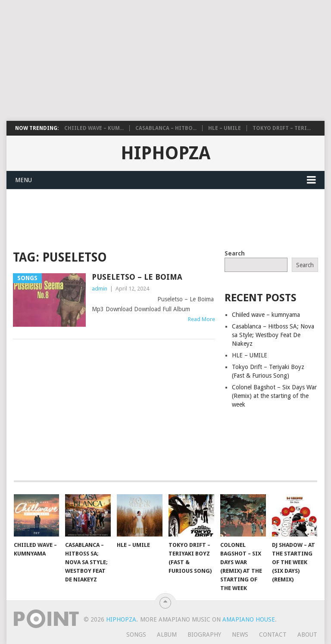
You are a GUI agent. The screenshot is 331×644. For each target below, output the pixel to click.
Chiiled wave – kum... (94, 128)
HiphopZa (165, 153)
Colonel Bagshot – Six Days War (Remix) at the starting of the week (274, 396)
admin (100, 289)
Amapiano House (249, 619)
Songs (136, 635)
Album (167, 635)
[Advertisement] (165, 60)
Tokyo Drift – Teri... (282, 128)
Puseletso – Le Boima (137, 277)
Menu (23, 180)
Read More (201, 319)
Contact (273, 635)
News (240, 635)
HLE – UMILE (225, 128)
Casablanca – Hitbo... (166, 128)
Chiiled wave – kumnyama (266, 315)
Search (235, 253)
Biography (204, 635)
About (307, 635)
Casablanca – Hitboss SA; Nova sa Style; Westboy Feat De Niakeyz (273, 335)
